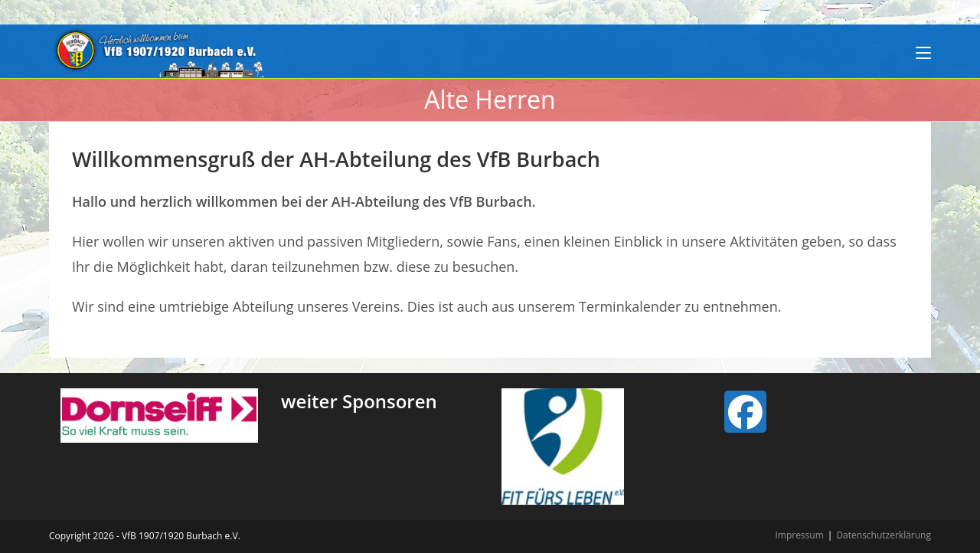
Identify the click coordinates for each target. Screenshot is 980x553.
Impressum (799, 535)
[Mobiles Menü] (923, 51)
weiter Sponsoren (359, 401)
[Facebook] (745, 412)
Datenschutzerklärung (884, 535)
